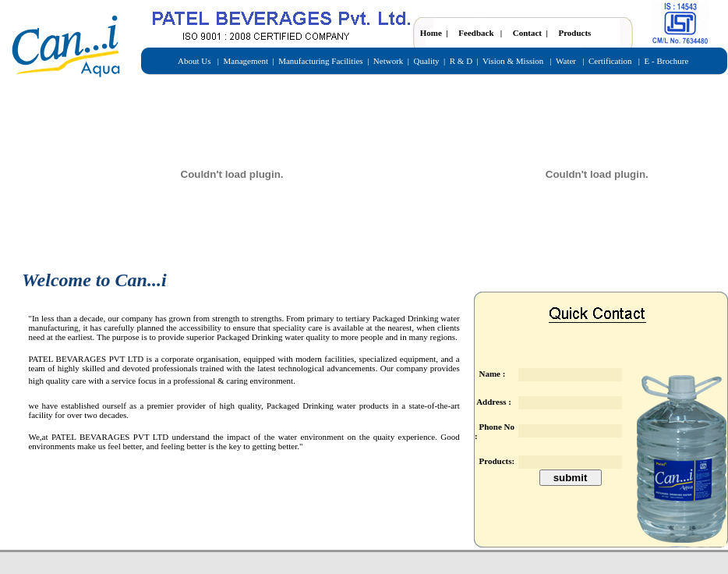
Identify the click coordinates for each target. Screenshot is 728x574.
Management (246, 61)
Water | (571, 61)
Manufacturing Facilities (320, 61)
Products (574, 33)
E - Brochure (667, 61)
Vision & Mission (514, 61)
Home (432, 33)
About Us (195, 61)
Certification (609, 61)
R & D (461, 61)
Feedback (476, 33)
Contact (527, 33)
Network (389, 61)
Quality (427, 61)
